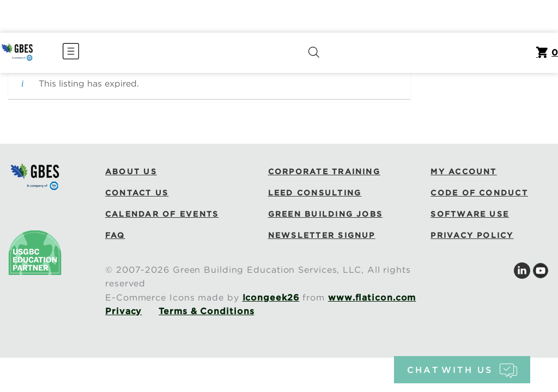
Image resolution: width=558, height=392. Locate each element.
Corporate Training (324, 171)
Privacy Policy (472, 235)
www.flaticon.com (372, 298)
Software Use (470, 214)
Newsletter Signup (322, 235)
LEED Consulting (315, 193)
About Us (131, 171)
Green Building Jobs (326, 214)
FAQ (115, 235)
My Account (463, 171)
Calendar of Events (162, 214)
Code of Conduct (479, 193)
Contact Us (137, 193)
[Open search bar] (314, 52)
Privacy (123, 311)
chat (462, 370)
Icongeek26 (271, 298)
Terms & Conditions (206, 311)
